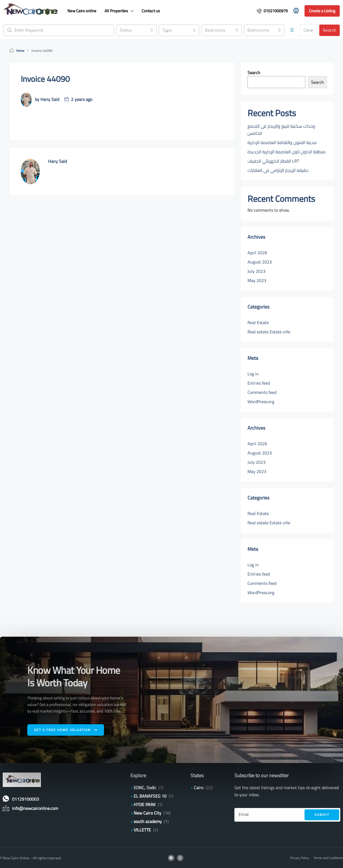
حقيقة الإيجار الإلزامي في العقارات (278, 170)
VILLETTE (142, 830)
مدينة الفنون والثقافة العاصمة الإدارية (282, 142)
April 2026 (257, 252)
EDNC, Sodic (145, 787)
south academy (148, 821)
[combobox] (136, 30)
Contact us (151, 11)
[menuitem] (272, 11)
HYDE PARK (145, 804)
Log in (253, 373)
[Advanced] (292, 30)
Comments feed (262, 392)
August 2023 (260, 262)
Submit (322, 814)
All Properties (116, 11)
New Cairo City (147, 813)
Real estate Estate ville (269, 331)
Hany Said (50, 99)
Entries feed (259, 383)
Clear (308, 30)
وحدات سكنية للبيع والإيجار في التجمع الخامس (281, 129)
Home (21, 50)
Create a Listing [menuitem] (322, 11)
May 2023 (257, 280)
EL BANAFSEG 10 (150, 796)
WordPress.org (261, 401)
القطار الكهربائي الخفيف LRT (273, 161)
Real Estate (258, 322)
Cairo (199, 787)
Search (329, 30)
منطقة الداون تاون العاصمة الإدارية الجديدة (287, 151)
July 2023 (256, 271)
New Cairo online (82, 11)
